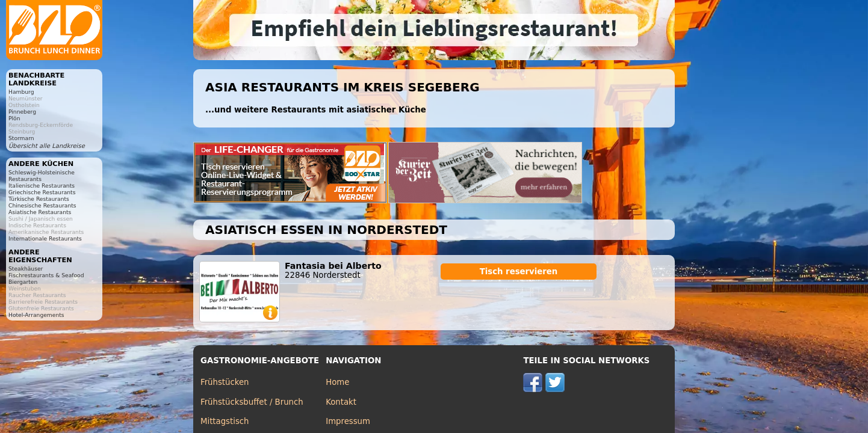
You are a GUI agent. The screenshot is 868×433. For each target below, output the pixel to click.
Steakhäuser (26, 269)
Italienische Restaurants (42, 186)
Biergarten (23, 282)
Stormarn (21, 138)
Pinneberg (22, 112)
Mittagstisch (225, 421)
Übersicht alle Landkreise (47, 146)
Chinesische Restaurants (42, 205)
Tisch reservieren (519, 272)
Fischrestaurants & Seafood (46, 275)
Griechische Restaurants (42, 192)
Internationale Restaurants (45, 238)
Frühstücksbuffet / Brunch (252, 402)
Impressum (348, 421)
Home (337, 382)
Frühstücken (225, 382)
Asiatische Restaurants (40, 212)
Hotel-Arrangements (36, 315)
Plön (14, 118)
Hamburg (21, 92)
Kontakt (341, 402)
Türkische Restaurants (39, 199)
